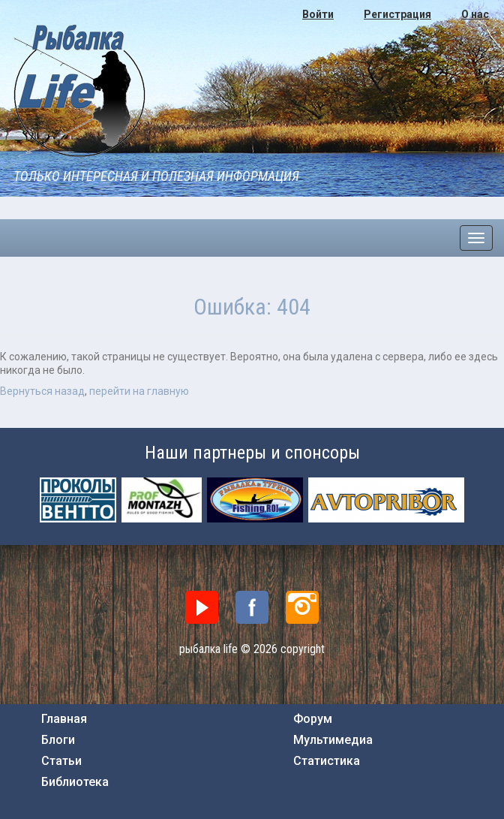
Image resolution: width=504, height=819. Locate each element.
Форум (313, 719)
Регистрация (397, 14)
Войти (318, 14)
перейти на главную (139, 391)
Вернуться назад (42, 391)
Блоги (58, 740)
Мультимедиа (333, 740)
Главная (64, 719)
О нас (475, 14)
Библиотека (75, 782)
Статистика (327, 761)
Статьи (61, 761)
